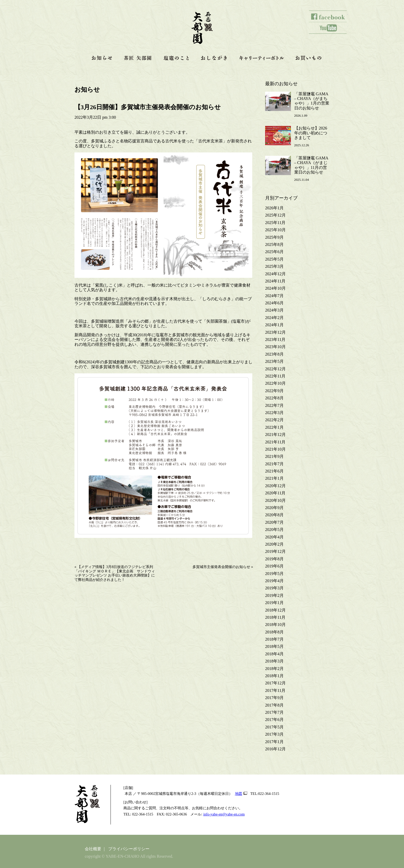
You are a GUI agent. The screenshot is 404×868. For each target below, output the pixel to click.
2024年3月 (274, 310)
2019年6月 (274, 566)
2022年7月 (274, 405)
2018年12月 (275, 610)
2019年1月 (274, 603)
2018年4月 (274, 654)
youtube (328, 28)
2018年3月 (274, 661)
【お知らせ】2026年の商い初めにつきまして (311, 133)
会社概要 (93, 849)
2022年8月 (274, 398)
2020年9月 (274, 508)
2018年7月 (274, 639)
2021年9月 (274, 456)
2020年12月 (275, 486)
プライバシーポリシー (129, 849)
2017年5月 (274, 727)
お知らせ (102, 58)
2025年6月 (274, 252)
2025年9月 (274, 237)
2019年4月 (274, 581)
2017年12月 (275, 683)
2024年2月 (274, 318)
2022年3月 (274, 413)
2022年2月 (274, 420)
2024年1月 (274, 325)
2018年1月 (274, 676)
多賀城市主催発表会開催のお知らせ (221, 567)
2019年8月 (274, 559)
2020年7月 (274, 522)
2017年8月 (274, 705)
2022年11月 (275, 376)
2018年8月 (274, 632)
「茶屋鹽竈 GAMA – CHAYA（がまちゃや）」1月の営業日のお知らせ (312, 101)
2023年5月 (274, 361)
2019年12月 (275, 551)
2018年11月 (275, 617)
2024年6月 (274, 303)
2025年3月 (274, 266)
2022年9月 (274, 391)
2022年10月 (275, 383)
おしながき (214, 58)
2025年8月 (274, 244)
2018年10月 (275, 625)
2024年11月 (275, 281)
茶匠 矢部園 (138, 58)
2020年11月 (275, 493)
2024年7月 (274, 296)
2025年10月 (275, 230)
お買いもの (309, 58)
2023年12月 (275, 332)
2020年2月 (274, 544)
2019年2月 (274, 595)
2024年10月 (275, 288)
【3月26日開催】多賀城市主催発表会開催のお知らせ (148, 107)
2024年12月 (275, 274)
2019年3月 (274, 588)
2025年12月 (275, 215)
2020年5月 (274, 530)
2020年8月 (274, 515)
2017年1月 (274, 742)
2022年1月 (274, 427)
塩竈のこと (176, 58)
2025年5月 (274, 259)
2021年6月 (274, 471)
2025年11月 (275, 223)
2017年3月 (274, 734)
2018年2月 (274, 669)
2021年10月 (275, 449)
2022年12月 (275, 369)
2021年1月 (274, 478)
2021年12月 (275, 435)
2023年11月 (275, 340)
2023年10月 (275, 347)
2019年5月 (274, 574)
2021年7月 (274, 464)
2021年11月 (275, 442)
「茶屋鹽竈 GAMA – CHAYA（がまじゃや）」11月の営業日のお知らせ (311, 165)
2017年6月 (274, 720)
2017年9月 (274, 698)
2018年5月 (274, 646)
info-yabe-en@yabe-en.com (224, 814)
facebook (328, 16)
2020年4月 (274, 537)
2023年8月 (274, 354)
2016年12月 (275, 749)
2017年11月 (275, 690)
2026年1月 (274, 208)
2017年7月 (274, 712)
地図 (239, 794)
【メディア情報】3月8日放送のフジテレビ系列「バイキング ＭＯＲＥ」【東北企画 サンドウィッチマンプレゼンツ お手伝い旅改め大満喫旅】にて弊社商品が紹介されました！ (115, 573)
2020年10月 (275, 500)
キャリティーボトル (262, 58)
